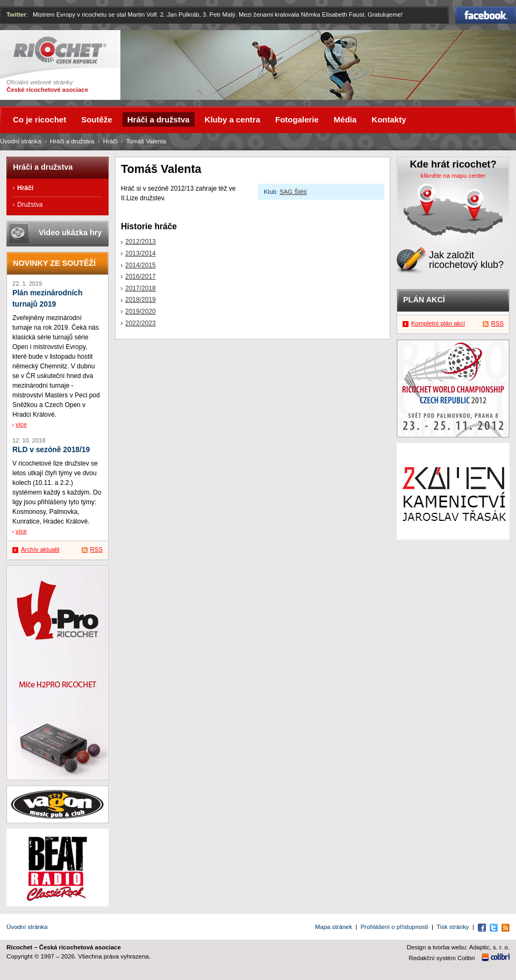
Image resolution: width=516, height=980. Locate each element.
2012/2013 (141, 242)
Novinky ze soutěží (54, 263)
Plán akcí (424, 300)
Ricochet (60, 50)
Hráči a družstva (72, 141)
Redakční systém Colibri (442, 958)
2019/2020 (141, 311)
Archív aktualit (40, 549)
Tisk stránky (453, 927)
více (21, 424)
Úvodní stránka (21, 141)
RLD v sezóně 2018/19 (51, 450)
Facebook (486, 15)
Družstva (30, 205)
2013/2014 (141, 253)
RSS (96, 549)
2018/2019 (141, 300)
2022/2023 (141, 323)
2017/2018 (141, 288)
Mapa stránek (334, 927)
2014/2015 (141, 265)
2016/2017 (141, 277)
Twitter (16, 14)
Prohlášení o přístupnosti (395, 927)
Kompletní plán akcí (438, 323)
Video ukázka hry (70, 233)
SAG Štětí (293, 192)
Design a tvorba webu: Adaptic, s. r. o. (458, 947)
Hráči (110, 141)
